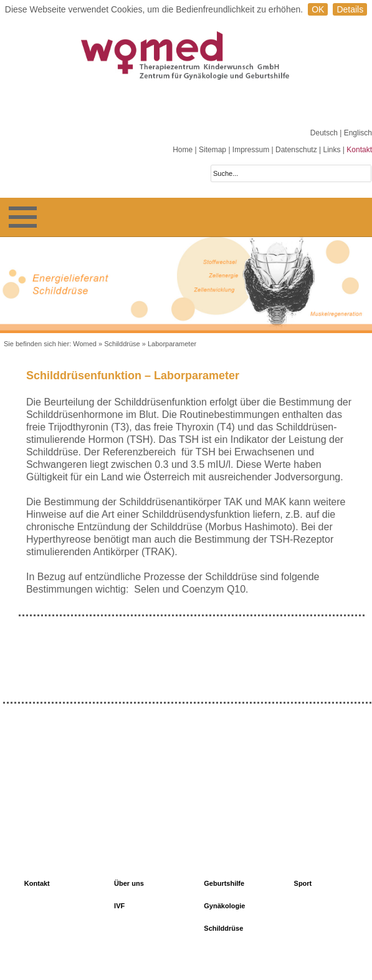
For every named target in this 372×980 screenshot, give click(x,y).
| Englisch (356, 133)
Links (331, 150)
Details (350, 9)
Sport (303, 883)
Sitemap (212, 150)
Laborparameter (172, 344)
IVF (119, 906)
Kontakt (359, 150)
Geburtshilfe (224, 883)
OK (318, 9)
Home (183, 150)
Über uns (129, 883)
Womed (85, 344)
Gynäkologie (224, 906)
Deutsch (325, 133)
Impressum (251, 150)
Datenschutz (296, 150)
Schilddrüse (122, 344)
